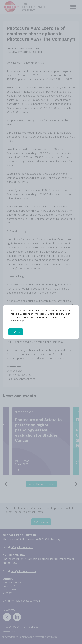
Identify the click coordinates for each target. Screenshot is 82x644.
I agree (16, 332)
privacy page (18, 321)
